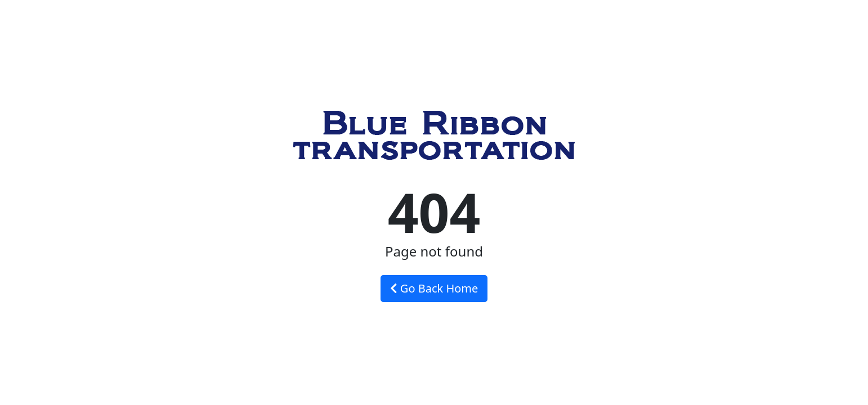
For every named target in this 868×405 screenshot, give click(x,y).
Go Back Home (434, 288)
